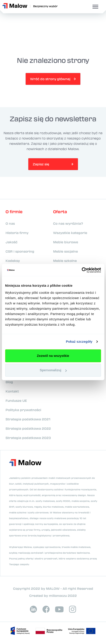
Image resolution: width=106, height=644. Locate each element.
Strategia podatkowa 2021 (28, 419)
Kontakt (12, 391)
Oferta (60, 212)
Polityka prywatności (23, 410)
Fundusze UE (16, 400)
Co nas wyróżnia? (68, 223)
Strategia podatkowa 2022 (28, 428)
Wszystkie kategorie (70, 233)
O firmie (14, 212)
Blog (9, 382)
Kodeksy (13, 261)
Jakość (12, 242)
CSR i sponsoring (20, 251)
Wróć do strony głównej (50, 79)
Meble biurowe (66, 242)
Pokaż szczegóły (79, 341)
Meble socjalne (66, 251)
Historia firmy (17, 233)
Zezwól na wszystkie (53, 356)
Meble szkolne (65, 261)
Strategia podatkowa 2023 (28, 438)
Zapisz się (41, 164)
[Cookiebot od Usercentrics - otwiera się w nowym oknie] (82, 270)
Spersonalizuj (53, 370)
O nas (10, 223)
